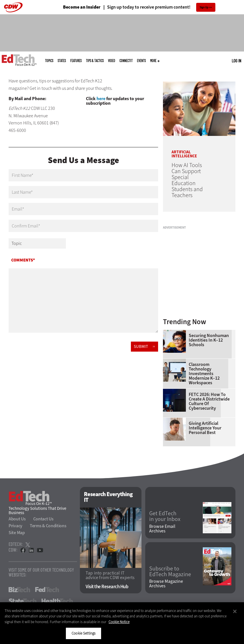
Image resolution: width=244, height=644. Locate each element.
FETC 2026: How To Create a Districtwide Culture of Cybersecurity (209, 401)
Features (76, 61)
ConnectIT (126, 61)
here (101, 99)
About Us (17, 519)
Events (141, 61)
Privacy (15, 526)
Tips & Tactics (95, 61)
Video (112, 61)
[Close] (235, 611)
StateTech (22, 601)
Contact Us (43, 519)
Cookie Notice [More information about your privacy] (119, 622)
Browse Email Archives (162, 529)
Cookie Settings (83, 633)
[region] (122, 623)
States (62, 61)
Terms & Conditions (48, 526)
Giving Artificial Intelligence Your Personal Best (205, 428)
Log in (236, 61)
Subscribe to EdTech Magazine (170, 572)
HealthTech (57, 601)
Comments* (23, 260)
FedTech (47, 590)
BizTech (19, 590)
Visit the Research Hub (107, 587)
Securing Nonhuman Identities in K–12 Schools (209, 340)
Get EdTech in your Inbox (165, 516)
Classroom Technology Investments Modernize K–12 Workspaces (204, 374)
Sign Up (204, 7)
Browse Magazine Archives (166, 584)
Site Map (17, 533)
